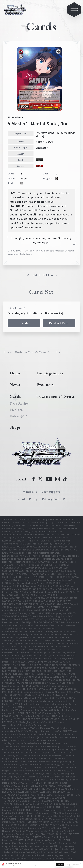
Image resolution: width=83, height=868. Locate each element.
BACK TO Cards (44, 275)
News (15, 385)
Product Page (59, 323)
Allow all (60, 865)
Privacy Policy (33, 866)
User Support (51, 492)
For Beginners (50, 373)
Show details (76, 865)
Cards (24, 323)
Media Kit (30, 492)
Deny (69, 865)
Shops (15, 427)
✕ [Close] (81, 863)
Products (45, 385)
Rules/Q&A (19, 416)
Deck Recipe (19, 403)
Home (8, 352)
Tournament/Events (56, 396)
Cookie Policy (28, 499)
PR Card (16, 410)
